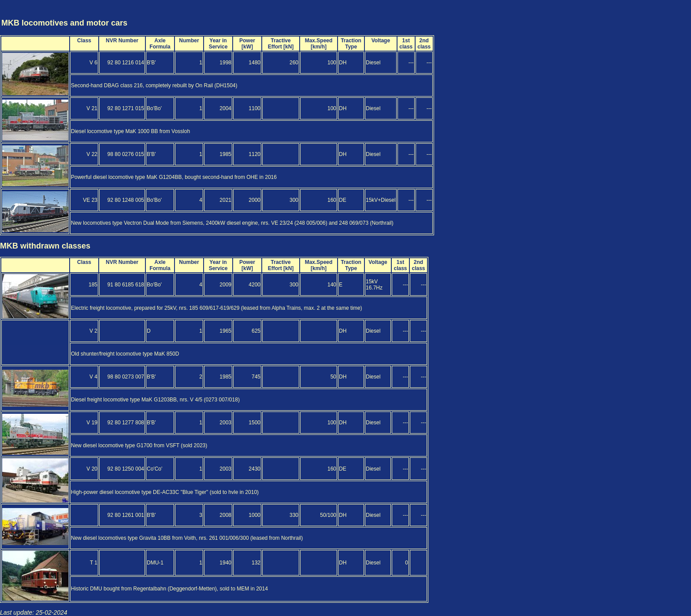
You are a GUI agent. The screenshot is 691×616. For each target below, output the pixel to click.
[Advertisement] (638, 15)
